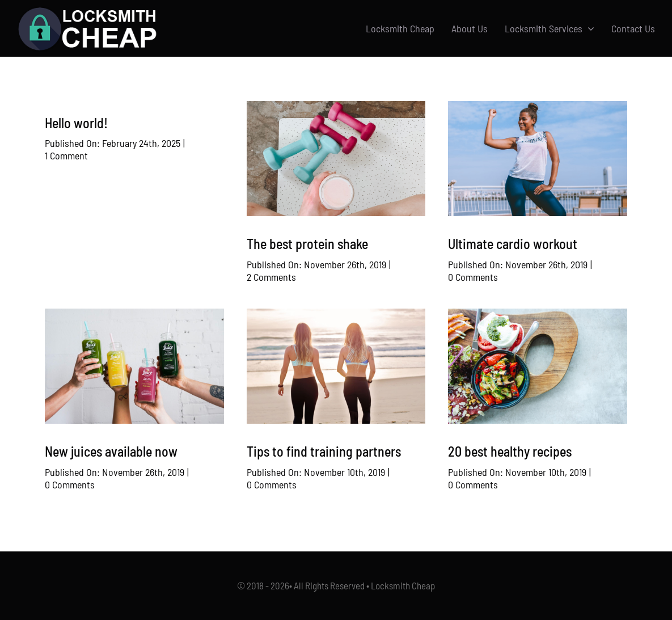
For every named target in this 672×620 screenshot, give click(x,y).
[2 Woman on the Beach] (336, 314)
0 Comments (473, 277)
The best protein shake (307, 244)
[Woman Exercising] (538, 107)
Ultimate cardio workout (513, 244)
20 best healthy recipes (510, 451)
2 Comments (271, 277)
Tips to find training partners (324, 451)
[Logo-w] (87, 11)
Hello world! (76, 123)
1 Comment (66, 155)
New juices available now (111, 451)
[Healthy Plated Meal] (538, 314)
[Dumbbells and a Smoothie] (336, 107)
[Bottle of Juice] (134, 314)
